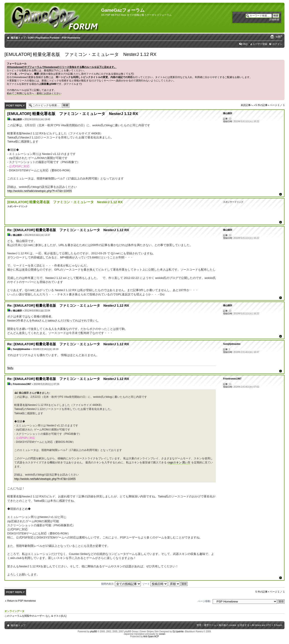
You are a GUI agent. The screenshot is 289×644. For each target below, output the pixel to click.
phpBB (93, 631)
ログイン (277, 44)
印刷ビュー (272, 37)
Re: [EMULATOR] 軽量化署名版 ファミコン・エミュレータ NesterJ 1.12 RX (68, 230)
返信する (15, 106)
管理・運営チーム (206, 625)
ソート (155, 584)
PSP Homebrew (71, 38)
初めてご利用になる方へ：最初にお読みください (34, 93)
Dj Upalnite (178, 631)
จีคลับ (10, 368)
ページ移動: (204, 601)
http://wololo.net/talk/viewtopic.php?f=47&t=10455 (40, 191)
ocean (162, 634)
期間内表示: (121, 584)
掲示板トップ (18, 38)
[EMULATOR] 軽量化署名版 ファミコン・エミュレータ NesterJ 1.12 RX (80, 54)
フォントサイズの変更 (279, 37)
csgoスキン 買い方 (179, 462)
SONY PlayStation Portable (44, 38)
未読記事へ (247, 105)
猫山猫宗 (17, 119)
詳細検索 (274, 19)
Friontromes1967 (22, 384)
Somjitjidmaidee (22, 349)
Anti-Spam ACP (151, 636)
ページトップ (281, 194)
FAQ (245, 44)
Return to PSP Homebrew (21, 601)
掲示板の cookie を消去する (234, 625)
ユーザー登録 (260, 44)
